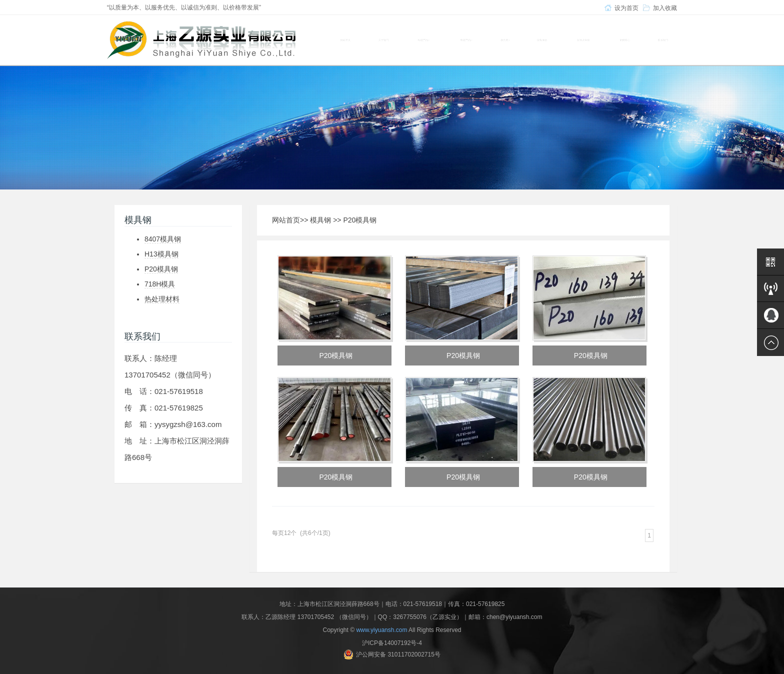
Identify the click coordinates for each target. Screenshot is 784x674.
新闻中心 (625, 40)
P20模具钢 (161, 269)
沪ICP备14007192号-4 (392, 643)
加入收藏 (665, 8)
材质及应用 (583, 40)
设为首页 (626, 8)
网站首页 (345, 40)
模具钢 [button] (505, 40)
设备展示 (542, 40)
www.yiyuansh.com (381, 630)
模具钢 (320, 220)
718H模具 (160, 284)
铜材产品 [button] (424, 40)
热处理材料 (162, 299)
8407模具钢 (163, 239)
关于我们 (383, 40)
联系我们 (663, 40)
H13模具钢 (161, 254)
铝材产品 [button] (466, 40)
